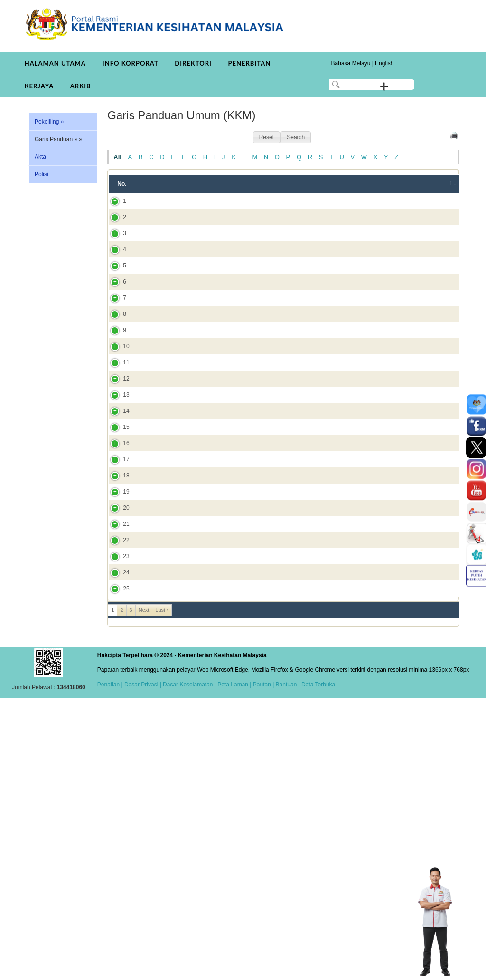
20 (117, 717)
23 (117, 804)
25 (117, 866)
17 (117, 643)
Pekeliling (49, 122)
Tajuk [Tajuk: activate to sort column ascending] (158, 184)
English (384, 63)
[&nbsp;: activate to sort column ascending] (446, 184)
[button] (266, 137)
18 (117, 668)
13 (117, 544)
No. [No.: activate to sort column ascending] (122, 184)
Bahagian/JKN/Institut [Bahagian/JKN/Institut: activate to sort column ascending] (381, 184)
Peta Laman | (234, 967)
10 (117, 466)
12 (117, 520)
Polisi (42, 174)
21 (117, 742)
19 (117, 693)
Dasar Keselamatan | (189, 967)
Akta (40, 157)
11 (117, 495)
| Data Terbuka (316, 967)
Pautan (262, 967)
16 (117, 618)
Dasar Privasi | (142, 967)
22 (117, 771)
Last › (162, 892)
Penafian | (110, 967)
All (117, 157)
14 (117, 569)
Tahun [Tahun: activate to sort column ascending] (321, 184)
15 (117, 594)
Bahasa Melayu (351, 63)
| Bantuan (284, 967)
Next (144, 892)
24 (117, 837)
